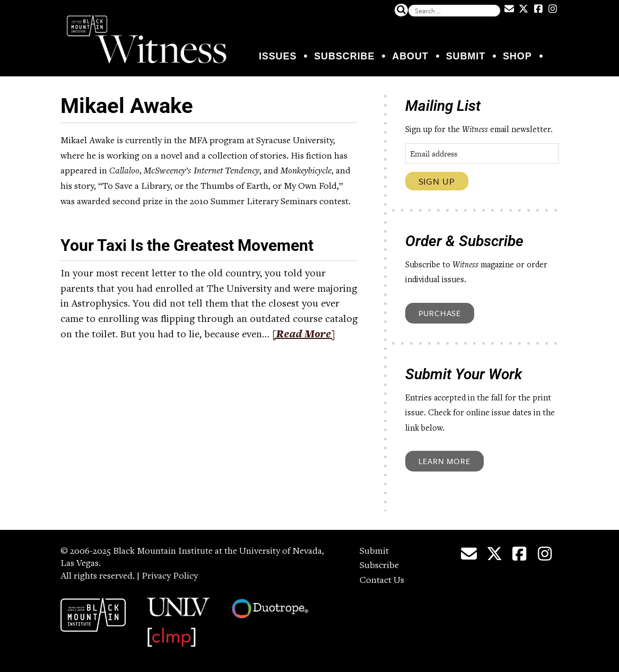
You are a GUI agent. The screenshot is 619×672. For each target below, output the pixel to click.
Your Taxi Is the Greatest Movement (187, 245)
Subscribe (344, 56)
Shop (517, 56)
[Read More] (304, 335)
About (410, 56)
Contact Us (382, 581)
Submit (466, 56)
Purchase (440, 313)
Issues (278, 56)
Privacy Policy (170, 577)
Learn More (444, 461)
